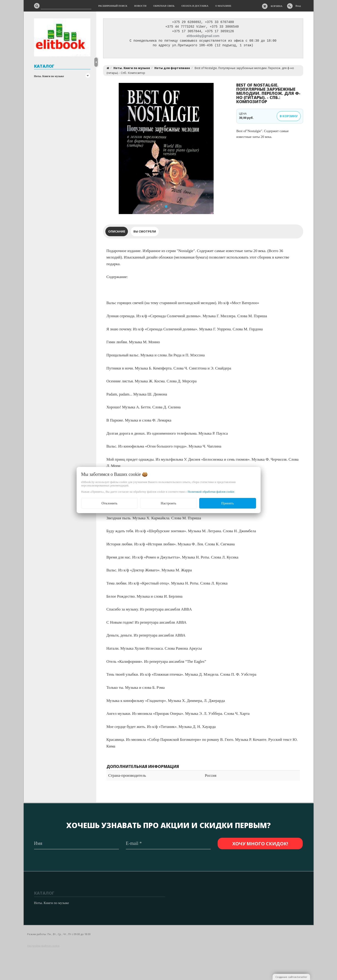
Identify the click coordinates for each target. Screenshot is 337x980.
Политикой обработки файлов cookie (211, 492)
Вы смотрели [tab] (145, 233)
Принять (228, 503)
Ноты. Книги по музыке (49, 76)
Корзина (277, 6)
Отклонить (109, 503)
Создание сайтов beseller (291, 977)
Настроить (168, 503)
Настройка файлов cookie (43, 946)
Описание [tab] (117, 233)
